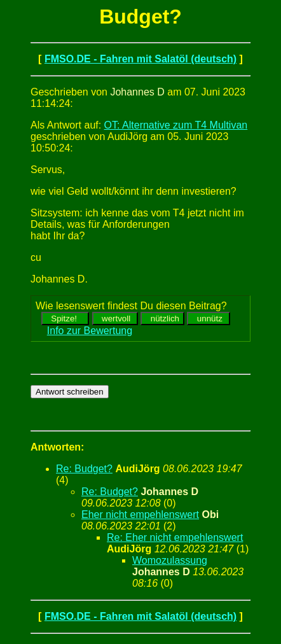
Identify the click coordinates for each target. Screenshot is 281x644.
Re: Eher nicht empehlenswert (175, 537)
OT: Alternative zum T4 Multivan (176, 125)
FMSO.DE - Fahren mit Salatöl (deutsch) (140, 59)
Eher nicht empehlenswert (140, 514)
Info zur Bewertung (90, 331)
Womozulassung (170, 560)
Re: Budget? (84, 469)
